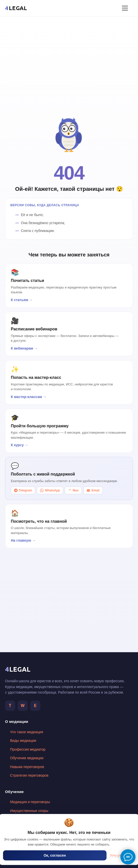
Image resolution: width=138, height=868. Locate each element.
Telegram (23, 490)
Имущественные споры (29, 811)
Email (93, 490)
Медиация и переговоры (30, 802)
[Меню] (125, 8)
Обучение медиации (27, 758)
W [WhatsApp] (23, 706)
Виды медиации (23, 741)
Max (73, 490)
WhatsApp (50, 490)
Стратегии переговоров (29, 775)
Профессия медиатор (28, 749)
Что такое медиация (27, 732)
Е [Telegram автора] (35, 706)
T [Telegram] (10, 706)
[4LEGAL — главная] (16, 8)
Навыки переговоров (27, 767)
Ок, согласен (55, 855)
